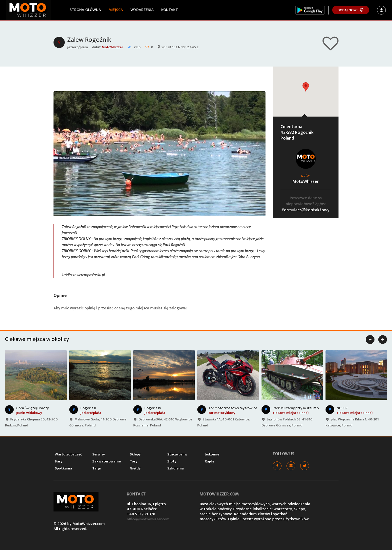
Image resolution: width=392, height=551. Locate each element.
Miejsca (116, 10)
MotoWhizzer (112, 48)
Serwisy (99, 455)
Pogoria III (88, 409)
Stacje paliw (177, 455)
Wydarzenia (143, 10)
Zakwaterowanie (106, 462)
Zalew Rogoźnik (90, 40)
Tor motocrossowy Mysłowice (233, 409)
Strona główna (86, 10)
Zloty (172, 462)
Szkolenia (175, 469)
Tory (134, 462)
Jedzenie (212, 455)
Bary (59, 462)
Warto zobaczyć (68, 455)
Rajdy (209, 462)
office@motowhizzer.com (150, 520)
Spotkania (63, 469)
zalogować (179, 309)
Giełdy (135, 469)
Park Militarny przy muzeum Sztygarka (303, 409)
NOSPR (342, 409)
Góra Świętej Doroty (32, 409)
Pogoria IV (153, 409)
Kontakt (170, 10)
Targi (97, 469)
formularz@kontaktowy (306, 211)
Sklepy (135, 455)
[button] (306, 88)
